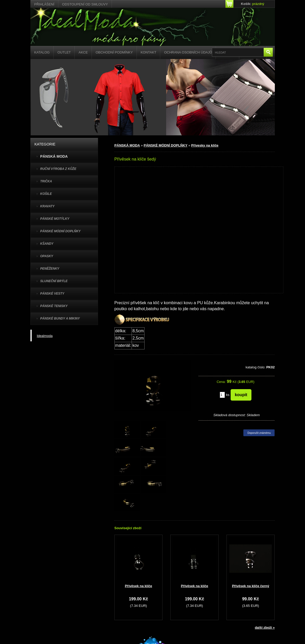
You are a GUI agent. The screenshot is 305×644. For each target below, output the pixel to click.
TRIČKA (46, 181)
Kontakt (148, 52)
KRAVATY (47, 206)
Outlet (64, 52)
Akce (83, 52)
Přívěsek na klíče (138, 586)
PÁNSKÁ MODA (127, 145)
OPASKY (47, 256)
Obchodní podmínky (114, 52)
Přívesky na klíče (205, 145)
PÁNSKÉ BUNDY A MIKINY (60, 318)
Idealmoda (45, 336)
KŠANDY (47, 244)
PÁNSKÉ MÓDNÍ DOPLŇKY (60, 231)
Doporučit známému (259, 433)
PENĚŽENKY (50, 269)
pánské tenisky (54, 306)
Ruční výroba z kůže (58, 169)
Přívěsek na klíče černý (251, 586)
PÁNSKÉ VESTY (52, 294)
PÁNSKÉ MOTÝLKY (55, 219)
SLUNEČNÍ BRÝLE (54, 281)
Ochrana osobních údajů (188, 52)
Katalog (42, 52)
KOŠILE (46, 194)
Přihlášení (44, 4)
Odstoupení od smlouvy (85, 4)
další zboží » (265, 628)
